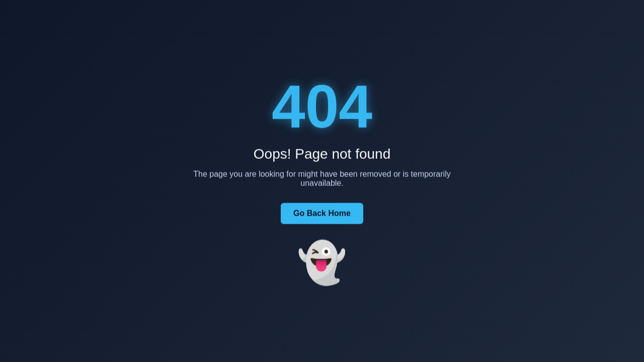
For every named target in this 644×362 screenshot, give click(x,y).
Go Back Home (322, 213)
